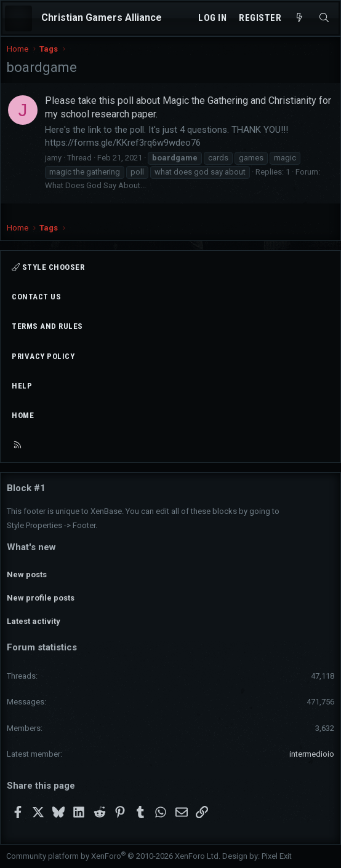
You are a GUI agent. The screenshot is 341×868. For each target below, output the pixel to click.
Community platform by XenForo (113, 856)
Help (22, 386)
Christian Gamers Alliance (102, 18)
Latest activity (34, 621)
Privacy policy (43, 356)
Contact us (36, 297)
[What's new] (299, 18)
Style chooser (48, 267)
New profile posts (41, 598)
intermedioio (312, 754)
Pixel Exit (277, 856)
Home (23, 415)
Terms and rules (47, 326)
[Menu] (18, 18)
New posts (27, 574)
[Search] (324, 18)
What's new (31, 547)
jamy (53, 158)
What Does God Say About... (95, 185)
